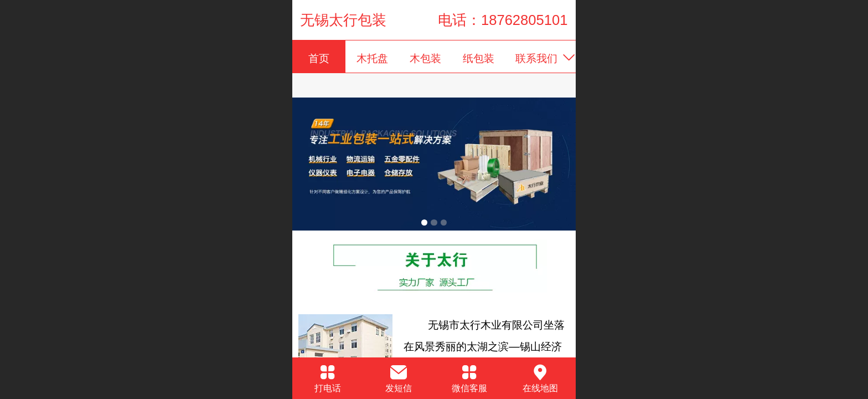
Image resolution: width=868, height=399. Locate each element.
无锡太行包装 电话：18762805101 (434, 20)
